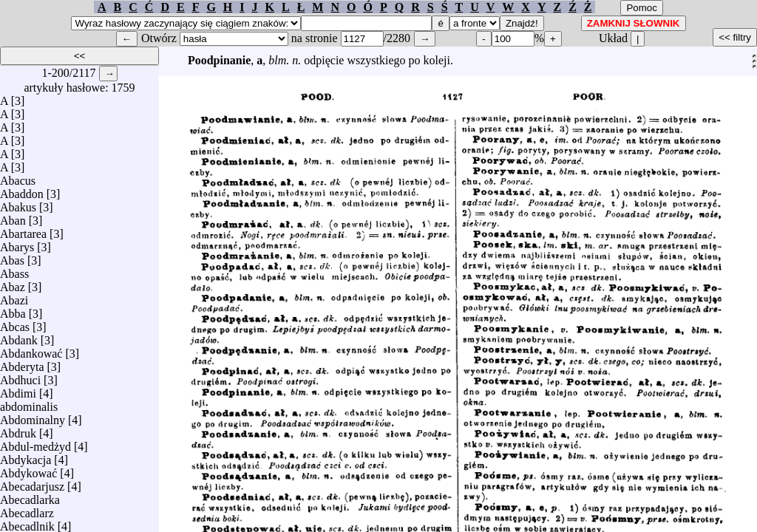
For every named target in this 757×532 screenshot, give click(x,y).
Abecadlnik (27, 523)
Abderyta (22, 363)
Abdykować (28, 470)
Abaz (13, 283)
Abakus (18, 204)
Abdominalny (33, 416)
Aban (13, 217)
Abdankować (31, 350)
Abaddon (22, 190)
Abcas (15, 323)
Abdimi (18, 390)
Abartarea (23, 230)
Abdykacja (26, 456)
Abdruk (18, 430)
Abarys (17, 243)
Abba (13, 310)
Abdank (19, 337)
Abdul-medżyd (35, 443)
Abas (12, 257)
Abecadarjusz (32, 483)
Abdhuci (20, 376)
